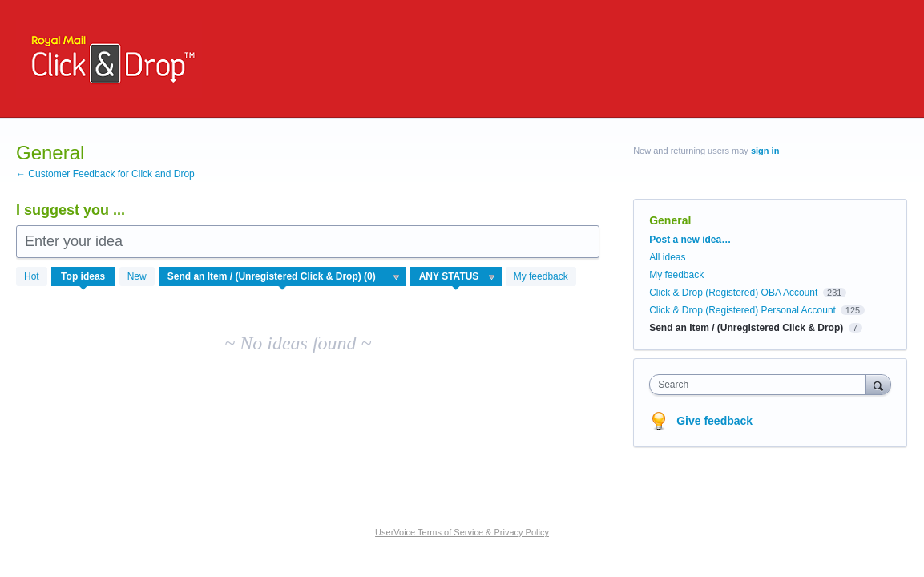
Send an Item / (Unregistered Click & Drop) (746, 328)
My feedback (541, 276)
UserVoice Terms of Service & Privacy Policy (462, 532)
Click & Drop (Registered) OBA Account (733, 293)
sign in (765, 151)
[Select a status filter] (457, 277)
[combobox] (761, 385)
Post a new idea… (690, 240)
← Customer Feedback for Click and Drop (105, 174)
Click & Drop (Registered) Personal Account (742, 310)
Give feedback (714, 421)
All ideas (667, 257)
